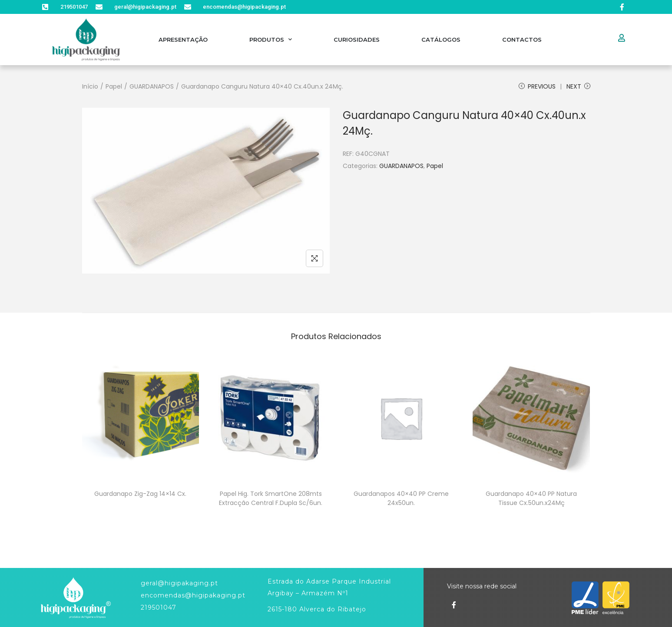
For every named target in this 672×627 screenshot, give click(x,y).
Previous (537, 86)
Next (578, 86)
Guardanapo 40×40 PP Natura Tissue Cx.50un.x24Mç (531, 498)
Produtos (271, 39)
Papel (114, 86)
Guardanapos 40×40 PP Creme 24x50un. (401, 498)
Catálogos (441, 40)
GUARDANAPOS (152, 86)
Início (90, 86)
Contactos (522, 40)
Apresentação (183, 40)
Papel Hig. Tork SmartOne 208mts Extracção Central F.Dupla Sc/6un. (271, 498)
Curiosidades (357, 40)
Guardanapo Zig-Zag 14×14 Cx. (140, 494)
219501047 (159, 607)
